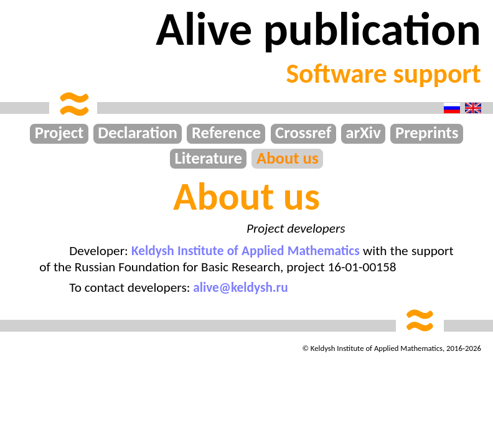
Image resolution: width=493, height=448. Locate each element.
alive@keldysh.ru (240, 287)
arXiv (363, 133)
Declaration (138, 133)
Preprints (427, 133)
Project (59, 133)
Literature (208, 158)
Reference (226, 133)
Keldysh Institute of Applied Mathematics (246, 251)
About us (288, 158)
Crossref (303, 133)
